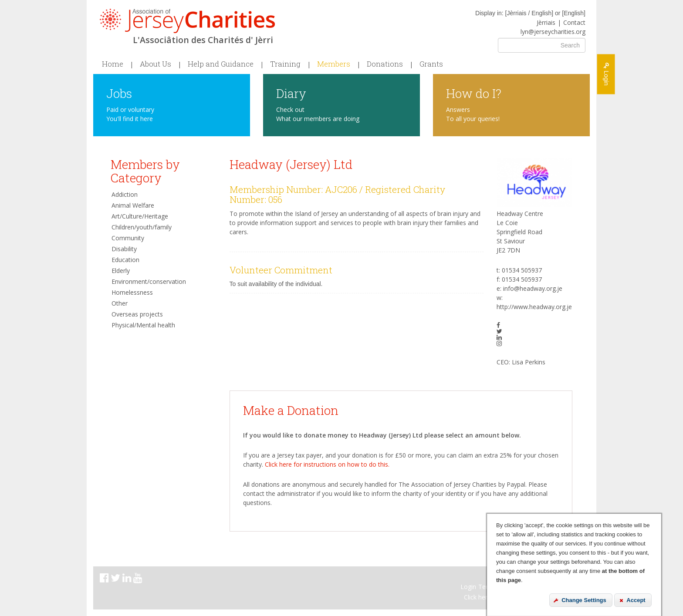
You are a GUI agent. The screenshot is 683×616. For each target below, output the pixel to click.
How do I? (474, 93)
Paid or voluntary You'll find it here (130, 114)
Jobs (119, 93)
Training (285, 64)
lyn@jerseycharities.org (553, 32)
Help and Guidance (221, 64)
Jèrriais (546, 22)
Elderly (121, 271)
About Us (156, 64)
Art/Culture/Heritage (140, 216)
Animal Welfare (133, 205)
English (574, 13)
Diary (291, 93)
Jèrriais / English (529, 13)
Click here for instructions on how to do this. (327, 464)
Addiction (125, 194)
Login (468, 587)
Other (120, 303)
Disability (124, 249)
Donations (385, 64)
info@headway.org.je (533, 288)
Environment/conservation (149, 281)
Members (334, 64)
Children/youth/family (142, 227)
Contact (574, 22)
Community (128, 238)
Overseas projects (137, 314)
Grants (431, 64)
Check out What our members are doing (318, 114)
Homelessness (132, 292)
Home (113, 64)
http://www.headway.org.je (534, 307)
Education (125, 260)
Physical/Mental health (143, 325)
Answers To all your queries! (473, 114)
